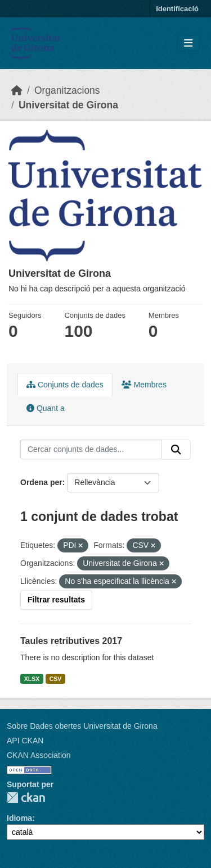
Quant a (46, 408)
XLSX (32, 679)
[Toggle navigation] (188, 44)
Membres (144, 385)
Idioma (19, 818)
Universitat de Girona (68, 105)
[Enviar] (176, 450)
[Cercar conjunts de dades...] (91, 450)
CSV (56, 679)
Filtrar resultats (56, 600)
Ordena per (41, 482)
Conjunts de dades (65, 385)
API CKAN (25, 741)
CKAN (26, 798)
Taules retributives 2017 (71, 641)
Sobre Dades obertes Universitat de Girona (82, 726)
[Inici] (17, 90)
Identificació (177, 9)
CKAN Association (39, 755)
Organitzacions (67, 90)
